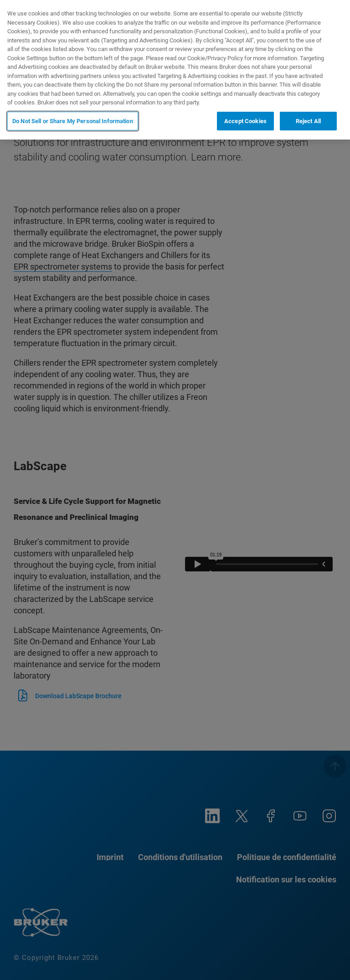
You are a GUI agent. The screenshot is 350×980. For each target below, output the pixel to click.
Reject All (308, 121)
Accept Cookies (245, 121)
